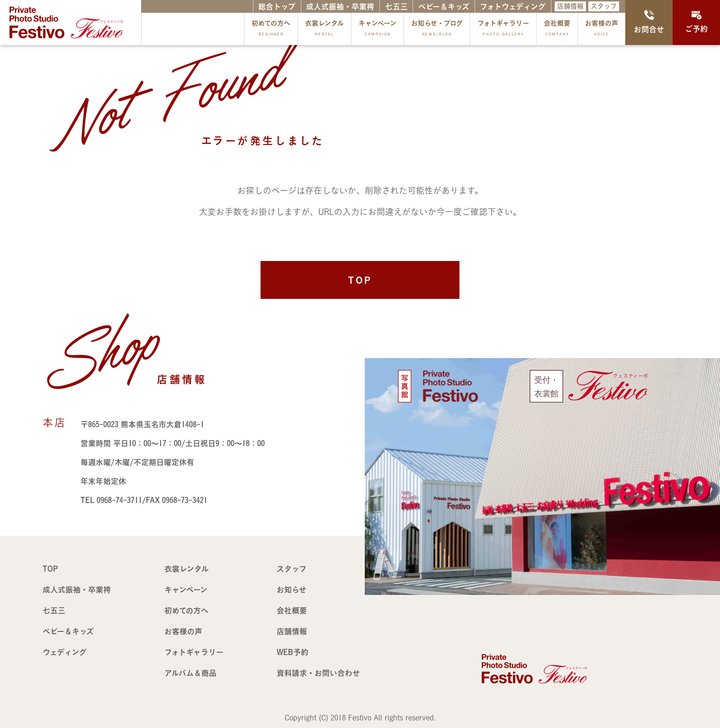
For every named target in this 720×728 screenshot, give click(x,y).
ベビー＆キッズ (444, 7)
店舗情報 (570, 6)
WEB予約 (292, 652)
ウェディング (65, 652)
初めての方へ (271, 30)
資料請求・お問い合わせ (318, 673)
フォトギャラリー (503, 30)
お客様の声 (602, 30)
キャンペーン (378, 30)
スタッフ (604, 6)
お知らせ (292, 590)
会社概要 (557, 30)
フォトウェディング (513, 7)
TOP (360, 280)
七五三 (396, 7)
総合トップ (277, 7)
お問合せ (649, 22)
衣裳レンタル (324, 30)
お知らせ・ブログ (437, 30)
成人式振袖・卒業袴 (340, 7)
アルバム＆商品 (190, 673)
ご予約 (696, 22)
